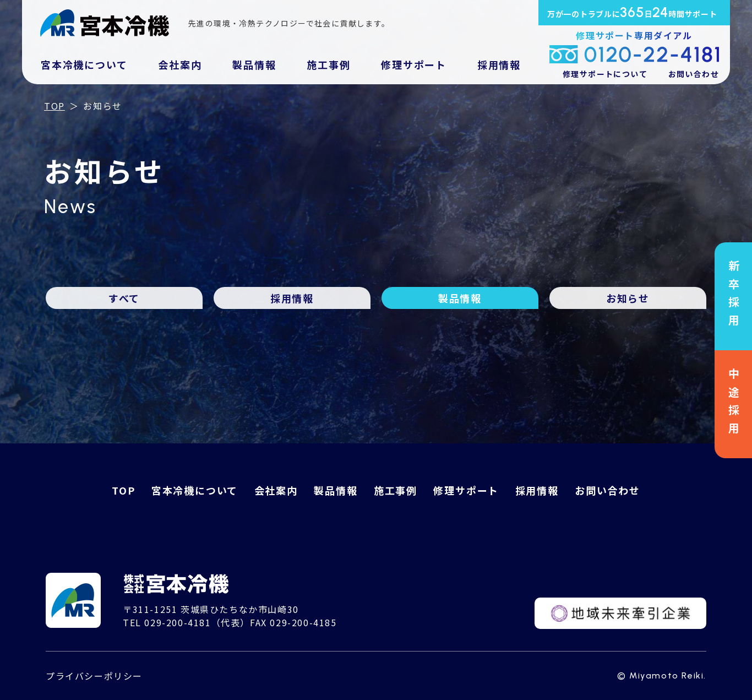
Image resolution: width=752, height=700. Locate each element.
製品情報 (254, 64)
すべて (124, 298)
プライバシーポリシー (94, 676)
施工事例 (328, 64)
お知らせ (628, 298)
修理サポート (414, 64)
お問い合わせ (694, 74)
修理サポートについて (605, 74)
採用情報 (499, 64)
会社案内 (180, 64)
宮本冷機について (84, 64)
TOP (55, 106)
